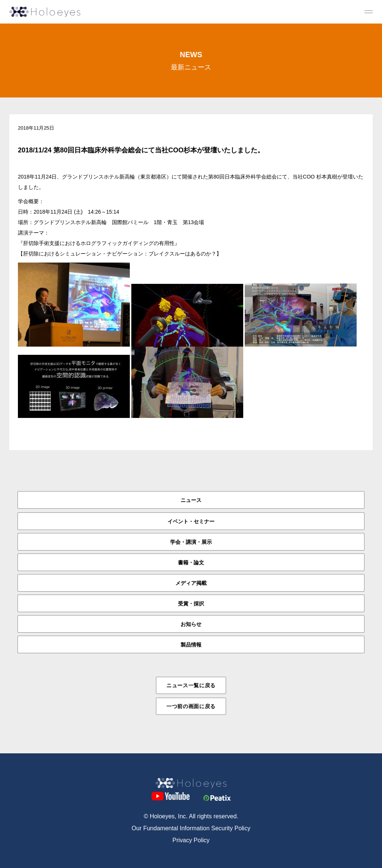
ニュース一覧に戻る (191, 685)
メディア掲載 (191, 583)
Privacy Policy (191, 840)
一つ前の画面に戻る (191, 706)
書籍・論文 (191, 562)
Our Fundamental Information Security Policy (191, 828)
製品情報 (191, 645)
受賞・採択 (191, 604)
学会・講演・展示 (191, 542)
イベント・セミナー (191, 521)
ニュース (191, 500)
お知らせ (191, 624)
